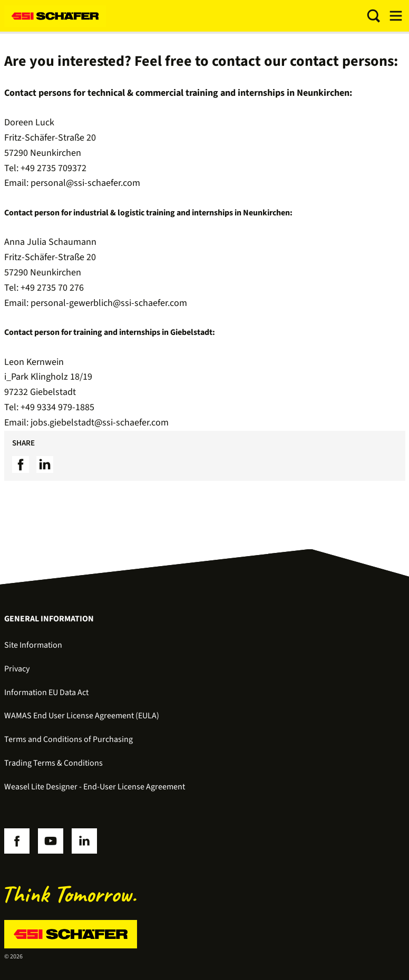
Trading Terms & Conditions (53, 763)
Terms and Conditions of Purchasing (69, 739)
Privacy (17, 669)
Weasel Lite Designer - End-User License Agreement (95, 787)
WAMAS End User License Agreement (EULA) (82, 716)
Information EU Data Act (46, 692)
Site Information (33, 645)
